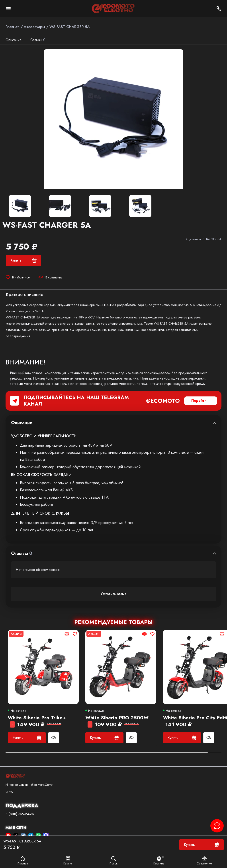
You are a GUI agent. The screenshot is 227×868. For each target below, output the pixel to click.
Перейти (199, 401)
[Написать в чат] (217, 826)
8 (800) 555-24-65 (20, 814)
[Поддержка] (219, 8)
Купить (27, 738)
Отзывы (38, 40)
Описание (14, 40)
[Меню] (8, 8)
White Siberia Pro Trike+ (37, 718)
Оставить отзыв (114, 594)
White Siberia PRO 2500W (117, 718)
